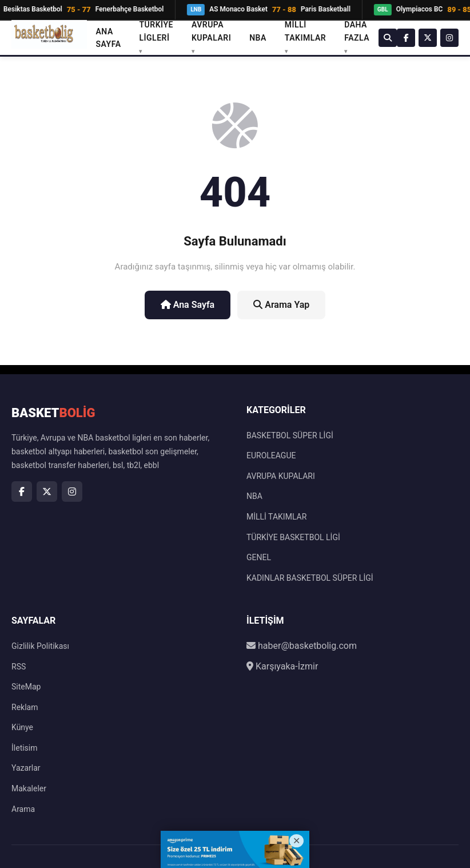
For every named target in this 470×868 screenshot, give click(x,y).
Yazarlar (26, 768)
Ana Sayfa (109, 38)
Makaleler (29, 788)
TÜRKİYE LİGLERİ (156, 31)
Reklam (25, 707)
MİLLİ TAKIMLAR (305, 31)
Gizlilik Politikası (40, 646)
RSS (19, 667)
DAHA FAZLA (357, 31)
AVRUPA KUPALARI (211, 31)
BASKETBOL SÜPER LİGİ (290, 435)
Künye (22, 727)
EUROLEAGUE (271, 455)
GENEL (259, 557)
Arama (23, 809)
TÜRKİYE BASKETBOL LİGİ (293, 537)
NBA (258, 38)
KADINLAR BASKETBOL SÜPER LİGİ (310, 578)
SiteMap (26, 687)
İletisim (25, 748)
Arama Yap (281, 305)
